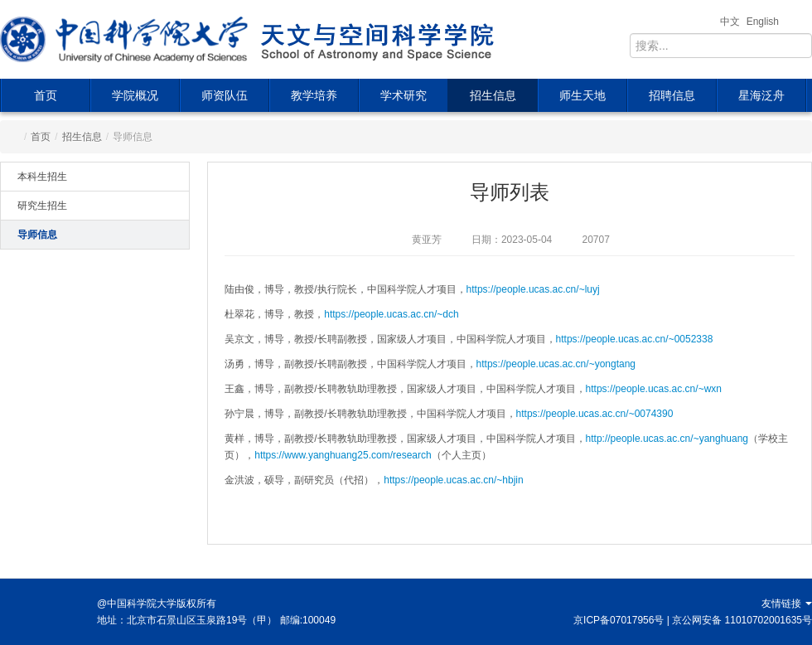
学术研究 (404, 95)
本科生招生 (42, 177)
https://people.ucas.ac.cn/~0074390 (595, 414)
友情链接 (787, 604)
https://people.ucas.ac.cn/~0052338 (635, 339)
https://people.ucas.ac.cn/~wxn (654, 389)
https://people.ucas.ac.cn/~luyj (533, 289)
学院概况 (135, 95)
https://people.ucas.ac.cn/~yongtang (556, 364)
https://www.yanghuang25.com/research (343, 455)
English (763, 22)
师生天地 (582, 95)
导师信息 (37, 235)
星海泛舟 (761, 95)
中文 (730, 22)
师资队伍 (225, 95)
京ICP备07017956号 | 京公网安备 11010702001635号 (693, 620)
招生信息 (493, 95)
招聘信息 (672, 95)
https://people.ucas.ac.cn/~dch (391, 314)
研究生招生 (42, 206)
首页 (46, 95)
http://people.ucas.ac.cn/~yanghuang (667, 439)
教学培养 (314, 95)
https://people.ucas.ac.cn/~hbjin (453, 480)
